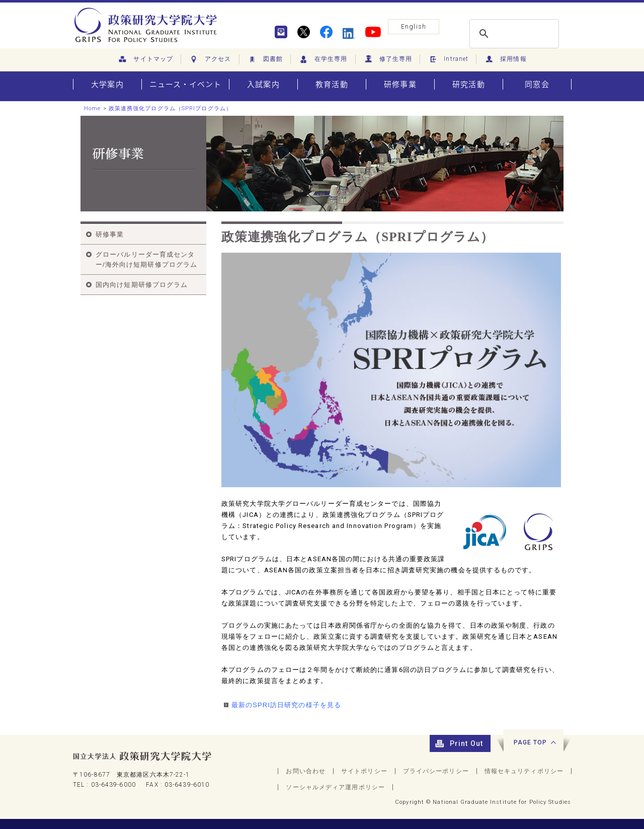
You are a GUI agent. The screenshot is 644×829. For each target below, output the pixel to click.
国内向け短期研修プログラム (142, 285)
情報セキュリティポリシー (524, 771)
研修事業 (400, 84)
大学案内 (107, 84)
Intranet (448, 59)
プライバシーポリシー (436, 771)
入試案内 (263, 84)
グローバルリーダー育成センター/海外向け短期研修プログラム (146, 259)
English (414, 26)
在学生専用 (323, 59)
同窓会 (537, 84)
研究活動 (468, 84)
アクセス (210, 59)
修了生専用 (388, 59)
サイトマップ (145, 59)
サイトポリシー (364, 771)
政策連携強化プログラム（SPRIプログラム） (170, 108)
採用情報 (505, 59)
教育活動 (332, 84)
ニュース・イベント (186, 84)
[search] (513, 34)
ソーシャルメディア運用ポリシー (335, 787)
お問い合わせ (306, 771)
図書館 (265, 59)
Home (92, 108)
